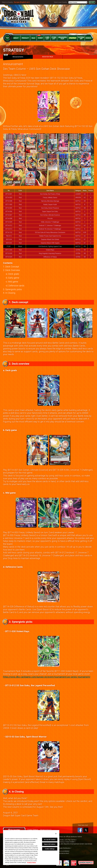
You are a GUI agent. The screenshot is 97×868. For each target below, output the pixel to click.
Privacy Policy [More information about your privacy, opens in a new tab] (32, 862)
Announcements (14, 56)
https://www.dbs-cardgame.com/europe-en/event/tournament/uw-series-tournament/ (47, 677)
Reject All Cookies (50, 844)
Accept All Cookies (50, 840)
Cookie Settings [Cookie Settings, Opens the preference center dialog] (50, 849)
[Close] (56, 834)
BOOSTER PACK (48, 57)
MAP (93, 2)
